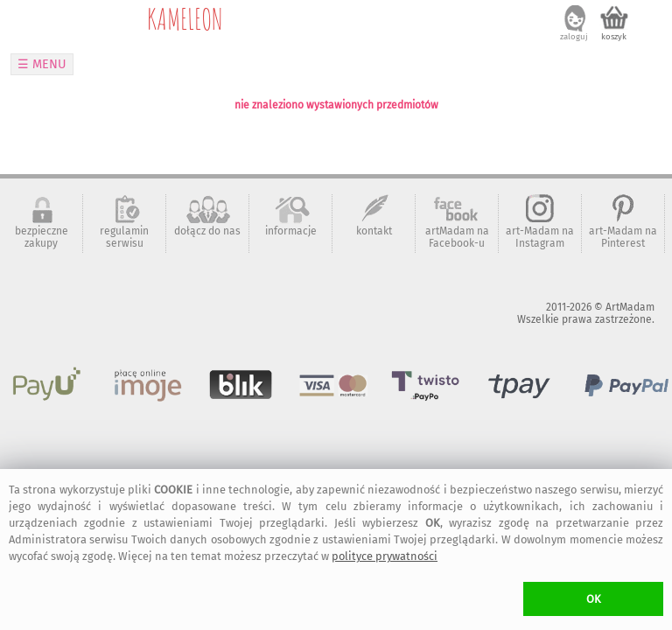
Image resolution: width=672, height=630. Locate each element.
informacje (291, 231)
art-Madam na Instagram (540, 237)
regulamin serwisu (124, 237)
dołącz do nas (207, 231)
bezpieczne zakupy (42, 237)
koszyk (614, 37)
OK (594, 599)
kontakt (374, 231)
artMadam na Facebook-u (457, 237)
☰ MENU (42, 64)
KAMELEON (185, 18)
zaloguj (574, 37)
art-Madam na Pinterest (623, 237)
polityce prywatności (385, 556)
